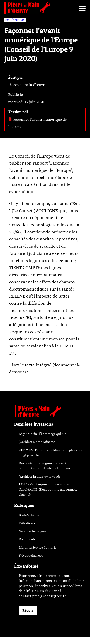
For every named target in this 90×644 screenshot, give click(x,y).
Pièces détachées (31, 555)
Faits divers (27, 523)
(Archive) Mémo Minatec (37, 442)
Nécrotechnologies (32, 531)
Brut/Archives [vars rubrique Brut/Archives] (15, 20)
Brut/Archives (29, 515)
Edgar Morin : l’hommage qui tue (42, 434)
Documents (27, 539)
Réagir (28, 610)
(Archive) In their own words (40, 477)
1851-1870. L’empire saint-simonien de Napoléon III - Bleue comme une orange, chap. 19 (48, 490)
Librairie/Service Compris (37, 548)
